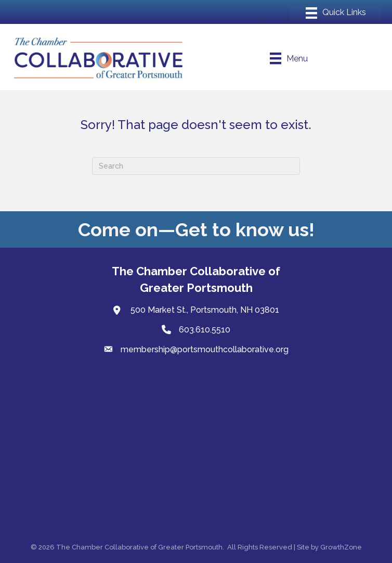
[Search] (196, 166)
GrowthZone (341, 547)
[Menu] (336, 13)
